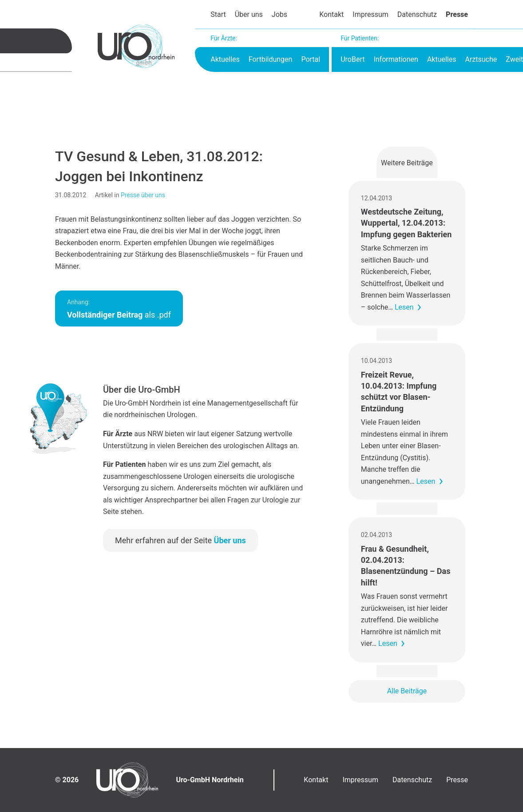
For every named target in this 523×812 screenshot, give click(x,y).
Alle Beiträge (407, 691)
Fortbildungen (271, 59)
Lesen (404, 307)
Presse (457, 14)
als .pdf (119, 309)
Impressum (370, 14)
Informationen (396, 59)
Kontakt (331, 14)
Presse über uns (143, 195)
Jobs (279, 14)
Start (218, 14)
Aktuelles (225, 59)
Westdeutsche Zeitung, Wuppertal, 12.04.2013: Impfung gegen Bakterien (406, 223)
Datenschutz (417, 14)
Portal (311, 59)
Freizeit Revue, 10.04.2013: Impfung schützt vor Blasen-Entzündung (399, 392)
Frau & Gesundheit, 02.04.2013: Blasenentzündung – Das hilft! (406, 566)
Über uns (249, 14)
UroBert (353, 59)
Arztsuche (481, 59)
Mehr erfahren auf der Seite (180, 540)
